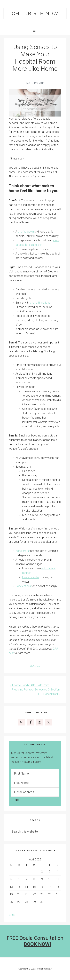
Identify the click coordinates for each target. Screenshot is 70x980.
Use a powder (31, 577)
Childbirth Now (35, 13)
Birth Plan (35, 666)
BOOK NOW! (37, 944)
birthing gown (26, 232)
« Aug (12, 915)
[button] (35, 31)
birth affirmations (40, 303)
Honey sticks (23, 586)
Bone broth (22, 551)
